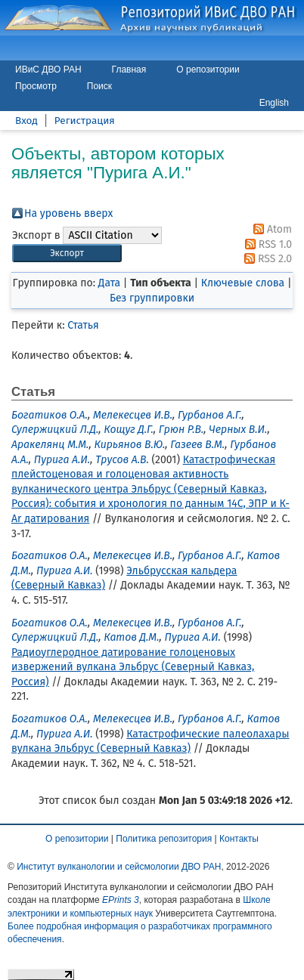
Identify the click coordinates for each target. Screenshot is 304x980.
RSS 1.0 (266, 244)
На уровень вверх (68, 213)
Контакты (239, 839)
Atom (270, 229)
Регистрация (85, 121)
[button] (67, 254)
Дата (109, 283)
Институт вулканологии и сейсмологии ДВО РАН (119, 867)
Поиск (99, 86)
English (274, 103)
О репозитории (208, 70)
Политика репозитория (164, 839)
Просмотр (36, 86)
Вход (26, 121)
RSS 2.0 (265, 259)
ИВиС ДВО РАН (48, 70)
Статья (83, 325)
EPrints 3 (121, 900)
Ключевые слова (243, 283)
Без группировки (152, 298)
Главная (129, 70)
